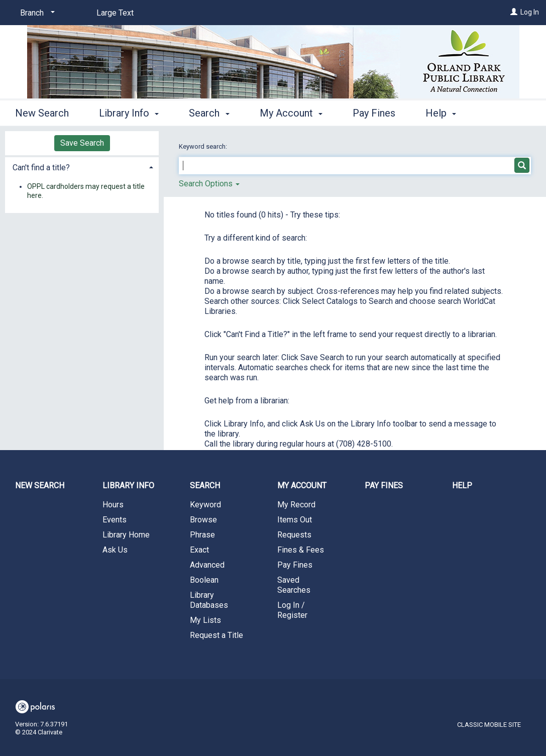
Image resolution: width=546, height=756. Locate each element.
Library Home (126, 535)
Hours (113, 505)
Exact (199, 550)
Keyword (205, 505)
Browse (203, 520)
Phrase (202, 535)
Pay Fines (374, 112)
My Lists (205, 620)
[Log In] (514, 12)
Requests (294, 535)
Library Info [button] (129, 112)
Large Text (115, 13)
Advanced (207, 565)
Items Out (295, 520)
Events (115, 520)
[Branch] (36, 13)
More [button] (445, 113)
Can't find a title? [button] (41, 168)
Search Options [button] (209, 184)
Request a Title (216, 635)
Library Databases (209, 600)
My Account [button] (291, 112)
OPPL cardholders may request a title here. (86, 191)
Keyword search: (204, 146)
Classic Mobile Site (489, 725)
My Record (296, 505)
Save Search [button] (82, 143)
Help (462, 485)
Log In (530, 12)
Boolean (204, 580)
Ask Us (115, 550)
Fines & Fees (301, 550)
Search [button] (209, 112)
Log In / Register (292, 610)
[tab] (82, 167)
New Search (42, 112)
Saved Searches (294, 585)
